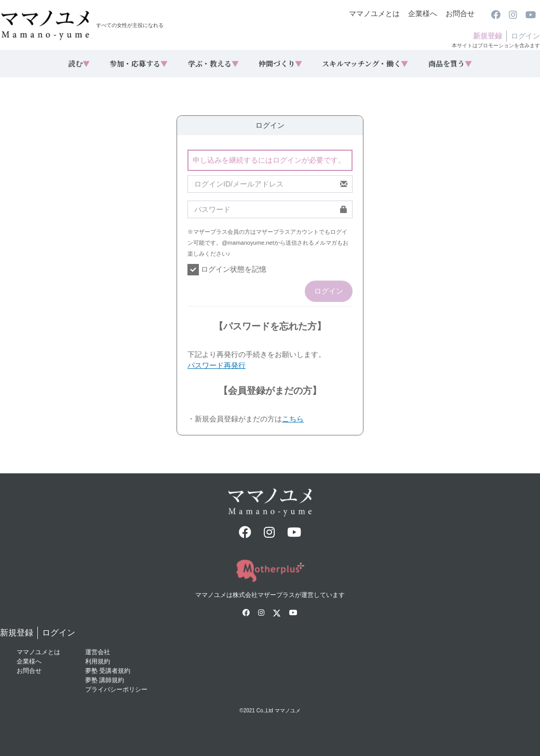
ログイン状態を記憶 (227, 270)
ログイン (525, 36)
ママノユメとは (374, 14)
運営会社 (98, 652)
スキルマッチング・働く (365, 63)
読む (79, 63)
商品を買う (450, 63)
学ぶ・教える (213, 63)
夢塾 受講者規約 (108, 671)
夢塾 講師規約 (105, 680)
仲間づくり (280, 63)
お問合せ (460, 14)
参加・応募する (139, 63)
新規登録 (488, 36)
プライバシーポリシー (116, 689)
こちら (293, 419)
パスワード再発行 (217, 365)
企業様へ (423, 14)
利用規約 (98, 661)
